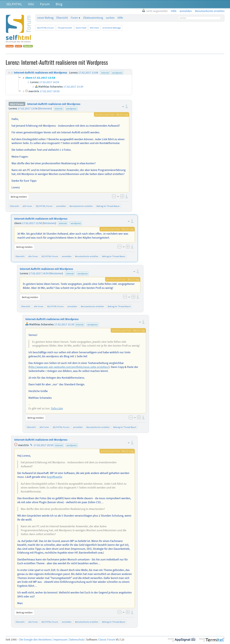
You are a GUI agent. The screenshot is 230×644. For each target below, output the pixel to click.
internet (59, 109)
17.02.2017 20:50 (43, 445)
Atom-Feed (81, 28)
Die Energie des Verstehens (36, 640)
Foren (74, 18)
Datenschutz (77, 640)
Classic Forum (107, 640)
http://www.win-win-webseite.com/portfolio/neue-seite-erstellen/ (69, 367)
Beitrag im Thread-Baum (108, 206)
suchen (110, 18)
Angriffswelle (54, 477)
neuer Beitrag (45, 18)
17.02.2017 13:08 (28, 108)
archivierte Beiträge (112, 28)
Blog (59, 4)
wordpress (71, 109)
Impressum (60, 640)
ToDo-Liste (57, 408)
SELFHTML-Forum (45, 28)
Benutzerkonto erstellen (81, 206)
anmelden (61, 206)
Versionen (45, 108)
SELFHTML (14, 4)
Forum (45, 4)
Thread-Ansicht (65, 28)
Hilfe (120, 18)
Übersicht (62, 18)
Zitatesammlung (93, 18)
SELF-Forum (17, 104)
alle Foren (27, 206)
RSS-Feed (94, 28)
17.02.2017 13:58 (32, 223)
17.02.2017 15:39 (64, 324)
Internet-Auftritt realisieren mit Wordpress (54, 104)
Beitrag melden (19, 197)
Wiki (31, 4)
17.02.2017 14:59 (39, 273)
